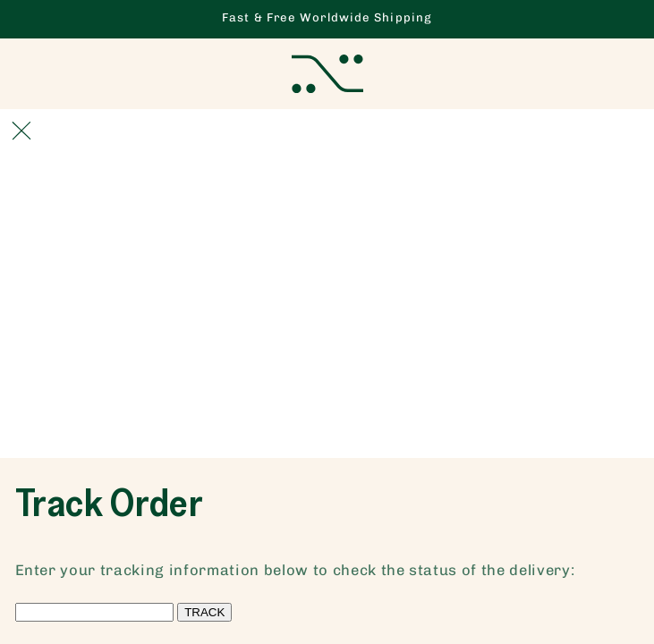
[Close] (21, 131)
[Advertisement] (327, 324)
